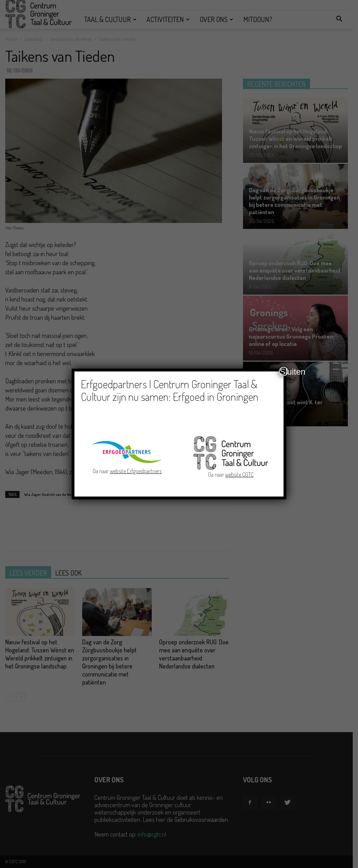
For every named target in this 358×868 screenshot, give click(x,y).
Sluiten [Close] (284, 371)
